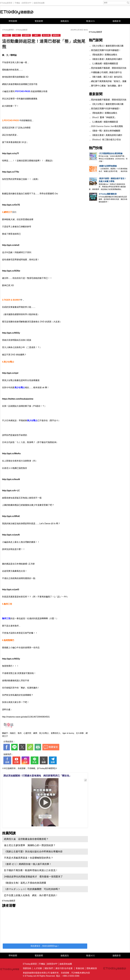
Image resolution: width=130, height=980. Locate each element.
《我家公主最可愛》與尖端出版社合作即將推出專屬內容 (33, 852)
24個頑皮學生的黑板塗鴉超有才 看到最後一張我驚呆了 (33, 877)
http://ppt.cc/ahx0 (11, 245)
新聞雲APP (27, 2)
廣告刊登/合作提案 (64, 968)
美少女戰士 (44, 733)
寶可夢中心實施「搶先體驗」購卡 (107, 86)
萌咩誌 (14, 55)
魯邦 (17, 35)
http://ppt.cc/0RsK (11, 516)
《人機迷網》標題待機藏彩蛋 (105, 64)
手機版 (17, 2)
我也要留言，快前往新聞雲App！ (45, 946)
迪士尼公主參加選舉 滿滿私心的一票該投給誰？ (30, 845)
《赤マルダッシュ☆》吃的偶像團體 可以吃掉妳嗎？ (32, 889)
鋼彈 (36, 35)
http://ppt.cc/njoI (10, 373)
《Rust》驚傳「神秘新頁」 (104, 117)
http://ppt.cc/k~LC (11, 491)
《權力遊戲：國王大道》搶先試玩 (107, 77)
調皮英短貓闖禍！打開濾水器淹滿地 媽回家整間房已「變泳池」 (37, 776)
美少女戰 (46, 35)
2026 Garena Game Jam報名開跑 (107, 126)
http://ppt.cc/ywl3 (11, 589)
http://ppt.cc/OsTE (11, 205)
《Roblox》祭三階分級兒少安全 (106, 140)
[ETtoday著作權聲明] (46, 768)
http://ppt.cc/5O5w (11, 271)
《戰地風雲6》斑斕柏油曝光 (104, 55)
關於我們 (49, 968)
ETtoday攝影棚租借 (108, 194)
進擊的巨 (56, 35)
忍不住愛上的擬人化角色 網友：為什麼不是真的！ (31, 895)
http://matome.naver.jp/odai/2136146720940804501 (26, 717)
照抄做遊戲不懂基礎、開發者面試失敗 (109, 68)
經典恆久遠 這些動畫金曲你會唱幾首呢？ (26, 839)
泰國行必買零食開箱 (108, 166)
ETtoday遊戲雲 (17, 12)
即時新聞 (13, 21)
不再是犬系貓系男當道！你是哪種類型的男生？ (29, 858)
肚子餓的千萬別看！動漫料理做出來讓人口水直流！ (31, 870)
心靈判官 (26, 35)
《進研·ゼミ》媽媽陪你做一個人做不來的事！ (28, 864)
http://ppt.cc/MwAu (11, 453)
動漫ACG (91, 21)
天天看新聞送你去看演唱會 (111, 153)
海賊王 (7, 35)
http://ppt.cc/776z (11, 172)
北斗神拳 (80, 733)
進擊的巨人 (56, 733)
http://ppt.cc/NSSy (11, 333)
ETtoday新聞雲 (6, 2)
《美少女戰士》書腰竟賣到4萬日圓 (107, 46)
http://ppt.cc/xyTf (10, 153)
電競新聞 (39, 21)
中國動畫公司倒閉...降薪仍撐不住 (106, 72)
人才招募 (38, 968)
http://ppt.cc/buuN (11, 479)
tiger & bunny (68, 733)
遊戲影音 (117, 21)
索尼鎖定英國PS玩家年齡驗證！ (106, 50)
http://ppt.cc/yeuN (11, 535)
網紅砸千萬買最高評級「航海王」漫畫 (109, 81)
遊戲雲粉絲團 (39, 2)
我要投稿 (27, 968)
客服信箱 (80, 968)
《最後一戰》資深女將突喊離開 (106, 131)
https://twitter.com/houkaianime (18, 399)
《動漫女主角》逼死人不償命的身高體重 (25, 883)
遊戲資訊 (65, 21)
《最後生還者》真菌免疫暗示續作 (107, 59)
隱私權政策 (92, 968)
